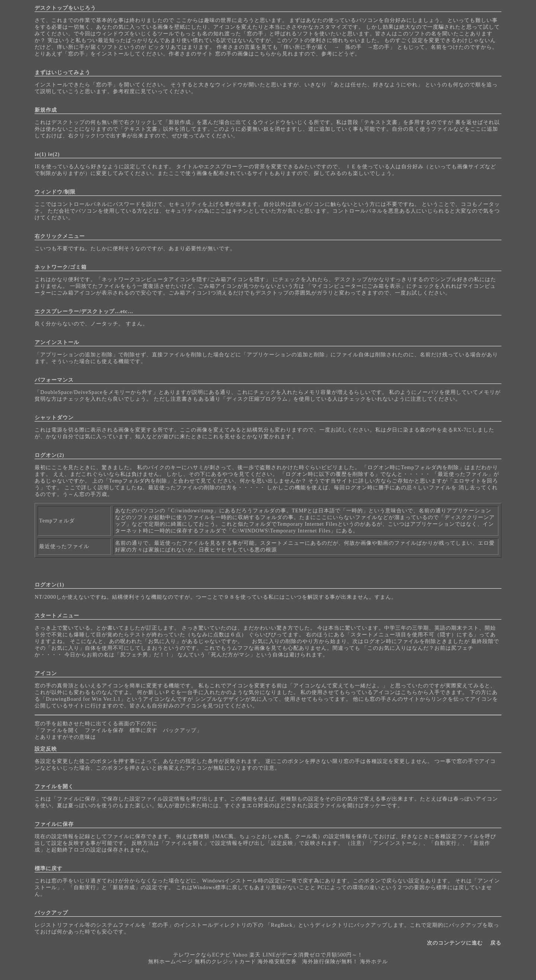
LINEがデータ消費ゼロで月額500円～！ (312, 955)
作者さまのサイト (191, 54)
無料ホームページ (170, 962)
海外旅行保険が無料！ (330, 962)
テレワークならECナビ (202, 955)
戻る (496, 943)
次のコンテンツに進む (455, 943)
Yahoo (240, 955)
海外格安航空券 (277, 962)
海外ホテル (374, 962)
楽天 (255, 955)
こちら (263, 54)
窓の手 (255, 34)
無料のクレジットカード (225, 962)
